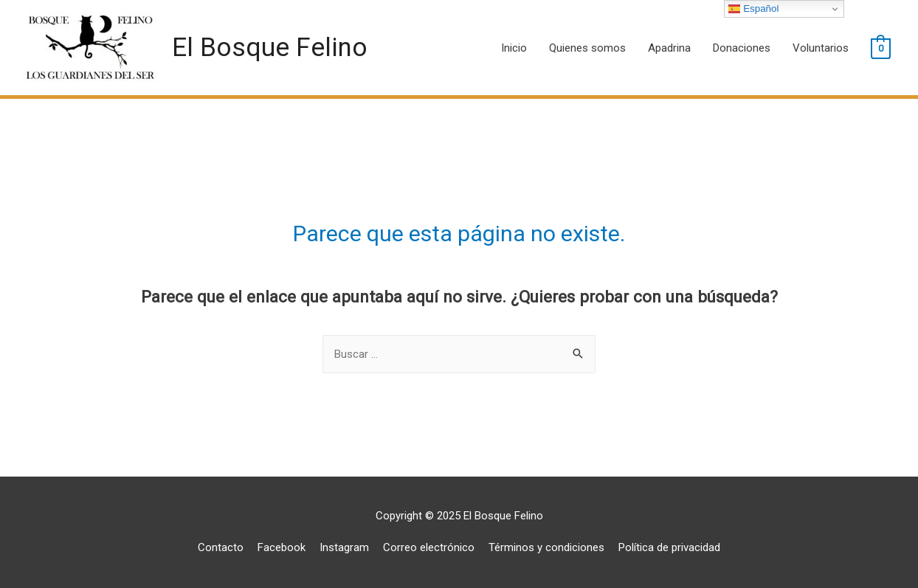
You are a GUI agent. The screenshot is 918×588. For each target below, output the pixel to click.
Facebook (282, 547)
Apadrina (669, 48)
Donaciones (742, 48)
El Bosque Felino (270, 48)
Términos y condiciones (546, 547)
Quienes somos (587, 48)
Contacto (221, 547)
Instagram (344, 547)
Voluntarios (821, 48)
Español (753, 9)
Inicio (514, 48)
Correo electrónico (429, 547)
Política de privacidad (669, 547)
